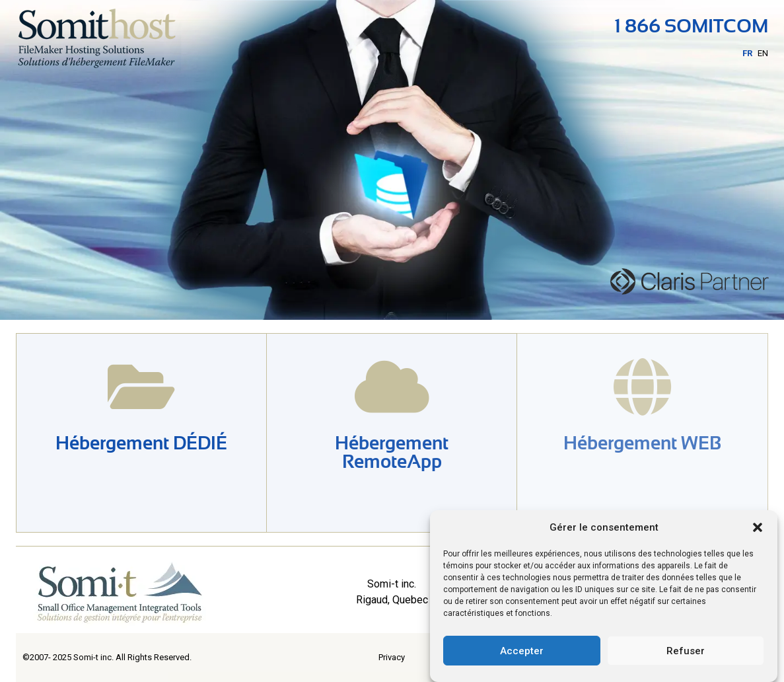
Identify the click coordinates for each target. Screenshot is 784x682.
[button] (758, 527)
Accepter (522, 651)
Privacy (392, 657)
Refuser (686, 651)
